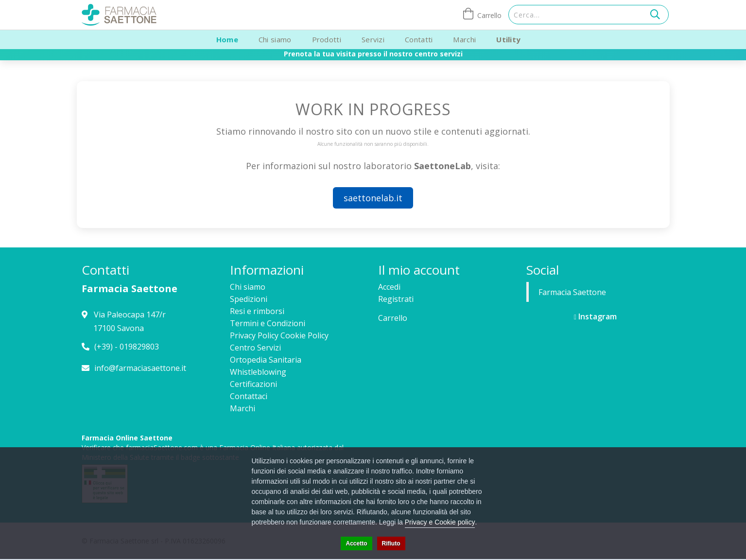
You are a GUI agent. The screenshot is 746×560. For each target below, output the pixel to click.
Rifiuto (391, 543)
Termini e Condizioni (268, 323)
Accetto (356, 543)
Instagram (595, 316)
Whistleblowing (258, 372)
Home (227, 39)
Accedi (389, 287)
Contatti (419, 39)
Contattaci (249, 396)
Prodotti (327, 39)
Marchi (464, 39)
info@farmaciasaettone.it (140, 368)
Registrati (396, 299)
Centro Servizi (255, 348)
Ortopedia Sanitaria (266, 360)
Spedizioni (249, 299)
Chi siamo (275, 39)
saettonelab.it (373, 198)
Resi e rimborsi (257, 311)
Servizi (373, 39)
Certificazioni (253, 384)
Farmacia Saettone (572, 292)
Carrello (393, 318)
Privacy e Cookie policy (440, 522)
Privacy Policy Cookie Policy (279, 335)
